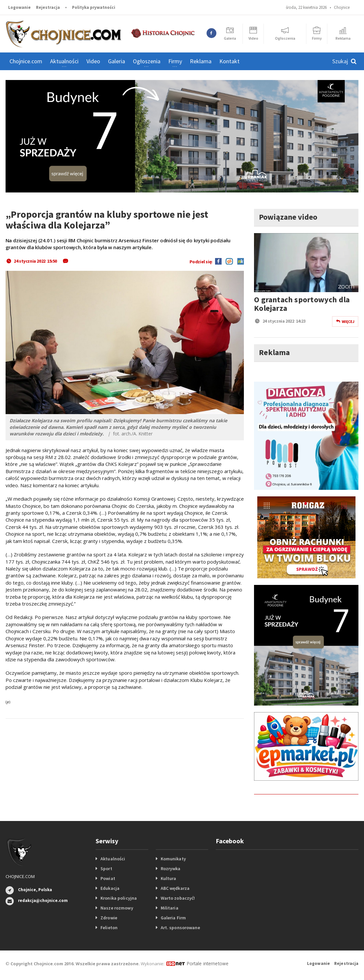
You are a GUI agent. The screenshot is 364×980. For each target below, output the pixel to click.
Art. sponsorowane (180, 928)
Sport (106, 869)
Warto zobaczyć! (178, 898)
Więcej (345, 321)
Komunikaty (173, 859)
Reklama (201, 61)
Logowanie (19, 7)
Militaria (169, 908)
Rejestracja (48, 7)
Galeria (117, 61)
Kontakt (229, 61)
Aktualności (113, 859)
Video (93, 61)
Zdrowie (109, 918)
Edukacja (110, 888)
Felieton (109, 928)
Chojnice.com (26, 61)
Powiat (108, 878)
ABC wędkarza (175, 888)
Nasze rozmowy (117, 908)
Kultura (168, 878)
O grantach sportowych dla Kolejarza (301, 304)
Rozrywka (171, 869)
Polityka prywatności (94, 7)
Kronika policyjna (118, 898)
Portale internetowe (207, 963)
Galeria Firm (173, 918)
